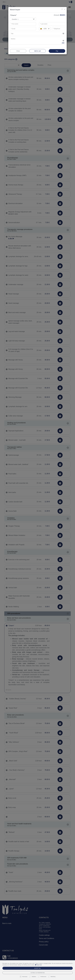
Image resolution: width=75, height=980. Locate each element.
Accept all (38, 968)
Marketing (52, 977)
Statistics (33, 977)
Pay (57, 51)
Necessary (24, 977)
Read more (38, 965)
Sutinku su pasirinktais (38, 973)
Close (18, 51)
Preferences (42, 977)
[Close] (65, 9)
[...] (36, 34)
